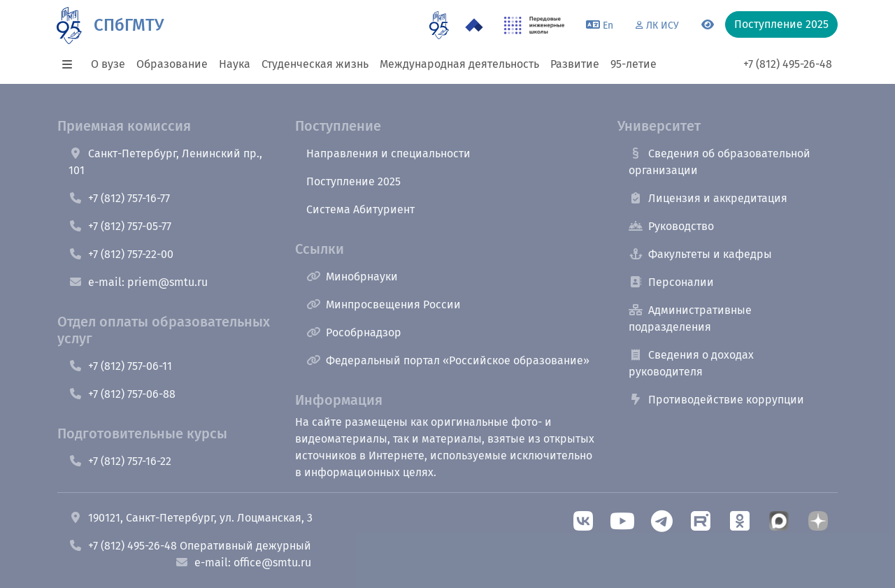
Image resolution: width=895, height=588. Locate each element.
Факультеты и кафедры (700, 254)
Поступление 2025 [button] (781, 24)
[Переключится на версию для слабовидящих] (708, 25)
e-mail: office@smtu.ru (243, 562)
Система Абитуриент (360, 209)
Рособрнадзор (354, 332)
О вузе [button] (108, 64)
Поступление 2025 (353, 181)
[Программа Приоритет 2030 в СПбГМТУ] (474, 25)
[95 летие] (439, 25)
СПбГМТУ (129, 25)
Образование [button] (172, 64)
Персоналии (671, 282)
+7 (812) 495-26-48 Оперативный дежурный (190, 546)
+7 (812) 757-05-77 (120, 226)
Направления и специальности (388, 153)
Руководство (671, 226)
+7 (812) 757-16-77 (119, 198)
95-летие (633, 64)
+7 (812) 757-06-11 (120, 366)
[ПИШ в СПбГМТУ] (535, 25)
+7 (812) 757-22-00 (121, 254)
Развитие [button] (575, 64)
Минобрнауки (352, 277)
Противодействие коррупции (716, 400)
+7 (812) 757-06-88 (122, 394)
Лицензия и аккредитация (708, 198)
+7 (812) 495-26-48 (788, 64)
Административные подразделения (690, 318)
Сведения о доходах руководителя (691, 363)
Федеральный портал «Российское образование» (448, 360)
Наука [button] (235, 64)
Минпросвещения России (384, 304)
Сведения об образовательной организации (719, 162)
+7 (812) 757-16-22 (120, 461)
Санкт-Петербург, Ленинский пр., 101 (165, 162)
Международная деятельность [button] (459, 64)
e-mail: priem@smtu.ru (138, 282)
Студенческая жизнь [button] (315, 64)
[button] (71, 64)
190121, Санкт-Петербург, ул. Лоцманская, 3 (191, 518)
